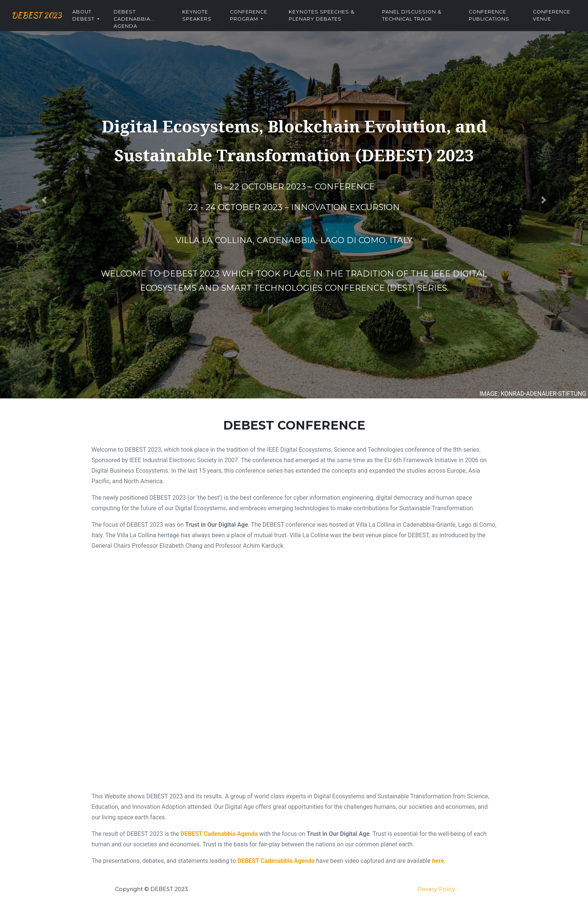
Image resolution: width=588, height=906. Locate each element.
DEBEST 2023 (46, 22)
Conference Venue (553, 22)
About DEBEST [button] (104, 22)
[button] (44, 200)
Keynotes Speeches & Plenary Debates (332, 22)
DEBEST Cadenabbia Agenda (150, 25)
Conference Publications (493, 22)
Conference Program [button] (262, 22)
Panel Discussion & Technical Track (419, 22)
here (438, 861)
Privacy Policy (436, 889)
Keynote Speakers (212, 22)
